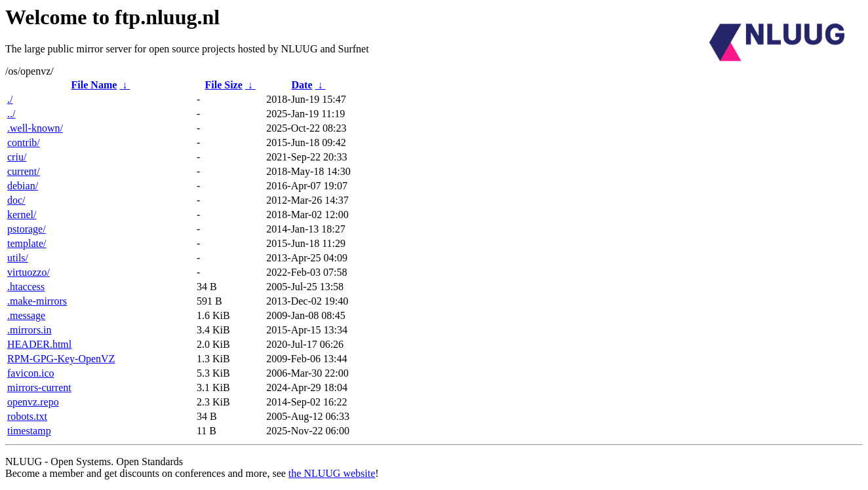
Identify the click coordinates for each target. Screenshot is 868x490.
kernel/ (22, 215)
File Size (223, 85)
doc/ (16, 200)
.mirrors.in (30, 330)
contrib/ (24, 142)
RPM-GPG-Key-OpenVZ (61, 359)
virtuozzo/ (29, 272)
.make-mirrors (37, 301)
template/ (27, 243)
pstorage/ (27, 229)
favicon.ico (31, 373)
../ (11, 114)
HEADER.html (39, 344)
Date (302, 85)
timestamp (29, 431)
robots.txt (27, 416)
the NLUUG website (332, 473)
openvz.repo (33, 402)
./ (10, 99)
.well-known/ (35, 128)
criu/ (17, 157)
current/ (24, 171)
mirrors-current (39, 387)
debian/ (23, 186)
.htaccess (26, 287)
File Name (94, 85)
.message (26, 315)
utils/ (18, 258)
